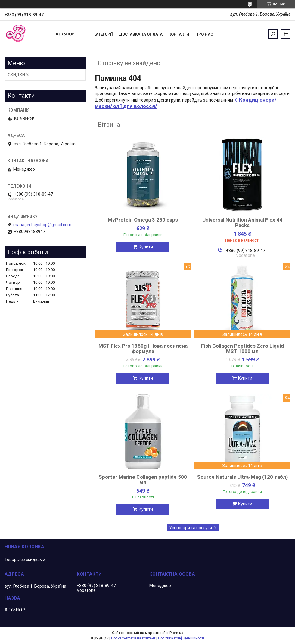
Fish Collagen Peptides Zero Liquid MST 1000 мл (242, 349)
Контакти (179, 34)
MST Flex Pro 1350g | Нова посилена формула (143, 349)
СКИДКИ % (19, 75)
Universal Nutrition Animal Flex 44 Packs (242, 223)
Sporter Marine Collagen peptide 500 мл (143, 480)
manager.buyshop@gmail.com (42, 225)
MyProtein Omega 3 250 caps (143, 220)
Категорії (103, 34)
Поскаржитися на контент (133, 638)
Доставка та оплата (141, 34)
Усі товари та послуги (191, 528)
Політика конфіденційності (181, 638)
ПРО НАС (204, 34)
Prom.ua (176, 633)
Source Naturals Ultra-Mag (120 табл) (242, 477)
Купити (146, 247)
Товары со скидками (25, 560)
